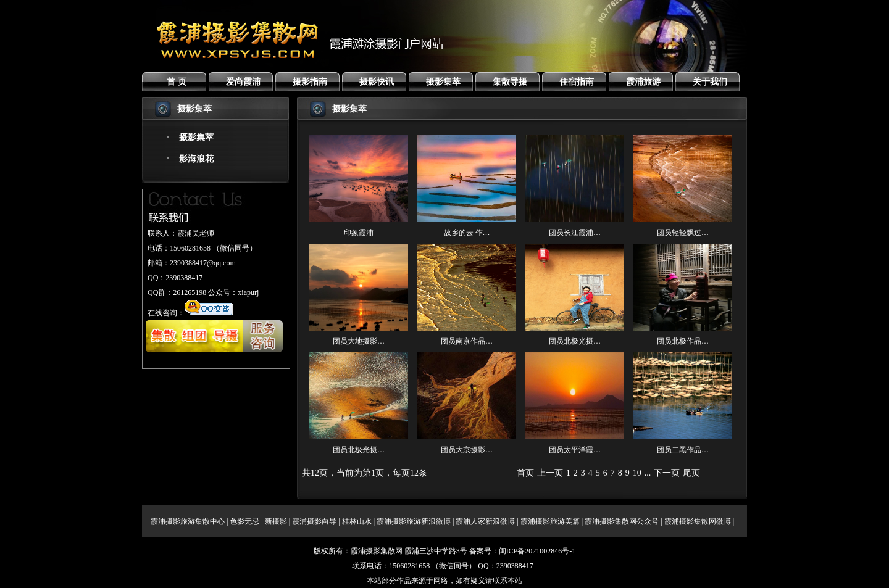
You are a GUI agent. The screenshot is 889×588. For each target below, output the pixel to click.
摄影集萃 (443, 82)
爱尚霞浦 (243, 82)
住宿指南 (577, 82)
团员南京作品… (467, 341)
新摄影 (276, 521)
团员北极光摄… (575, 341)
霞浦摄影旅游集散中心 (188, 521)
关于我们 (710, 82)
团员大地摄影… (359, 341)
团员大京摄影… (467, 450)
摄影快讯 (377, 82)
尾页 (691, 473)
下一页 (667, 473)
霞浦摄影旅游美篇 (550, 521)
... (648, 473)
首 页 (177, 82)
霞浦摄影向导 (314, 521)
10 (637, 473)
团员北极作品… (683, 341)
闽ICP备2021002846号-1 (537, 551)
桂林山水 (357, 521)
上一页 (550, 473)
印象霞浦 (359, 233)
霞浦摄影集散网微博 (698, 521)
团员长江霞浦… (575, 233)
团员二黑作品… (683, 450)
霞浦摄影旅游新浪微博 (414, 521)
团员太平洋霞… (575, 450)
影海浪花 (196, 159)
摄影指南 (310, 82)
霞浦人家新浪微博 (485, 521)
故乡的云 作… (467, 233)
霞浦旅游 (643, 82)
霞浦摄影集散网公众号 (622, 521)
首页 (525, 473)
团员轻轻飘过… (683, 233)
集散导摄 (510, 82)
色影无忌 (244, 521)
